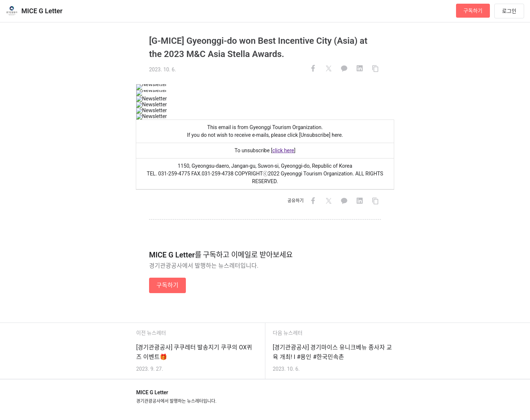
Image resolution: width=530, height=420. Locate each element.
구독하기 (473, 11)
